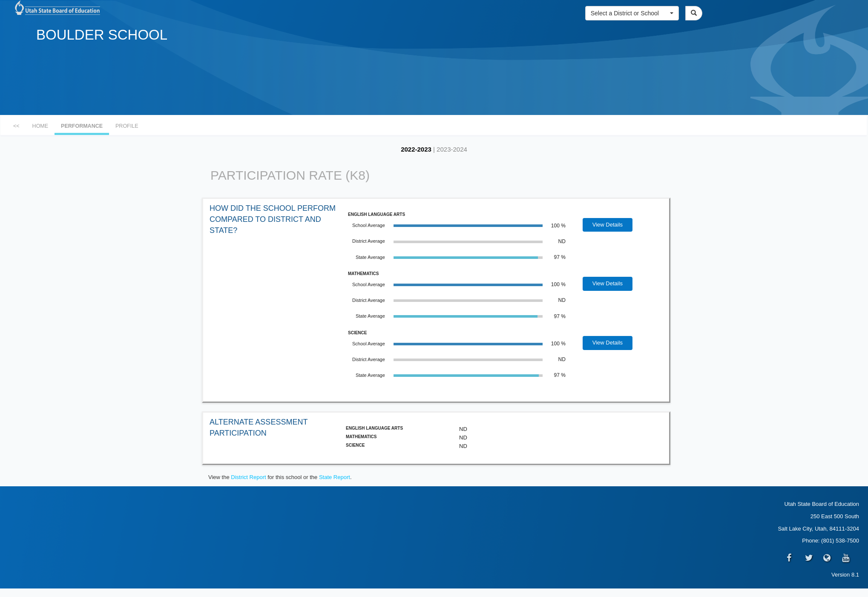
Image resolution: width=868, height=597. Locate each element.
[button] (632, 13)
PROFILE (127, 126)
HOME (40, 126)
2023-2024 (452, 149)
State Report (335, 477)
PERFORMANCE (82, 126)
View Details (608, 225)
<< (16, 126)
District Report (248, 477)
